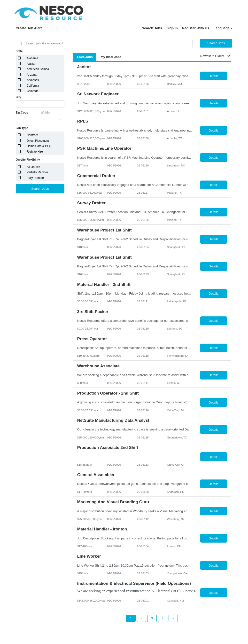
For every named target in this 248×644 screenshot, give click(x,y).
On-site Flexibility (28, 160)
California (33, 86)
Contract (32, 135)
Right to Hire (35, 152)
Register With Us (196, 28)
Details (214, 76)
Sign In (172, 28)
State (19, 51)
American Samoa (38, 69)
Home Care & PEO (39, 146)
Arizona (32, 75)
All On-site (33, 167)
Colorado (33, 91)
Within (45, 113)
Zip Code (22, 113)
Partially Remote (37, 172)
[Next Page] (173, 618)
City (19, 97)
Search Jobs (152, 28)
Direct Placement (38, 141)
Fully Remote (35, 178)
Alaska (31, 64)
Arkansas (33, 80)
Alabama (32, 58)
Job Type (22, 128)
